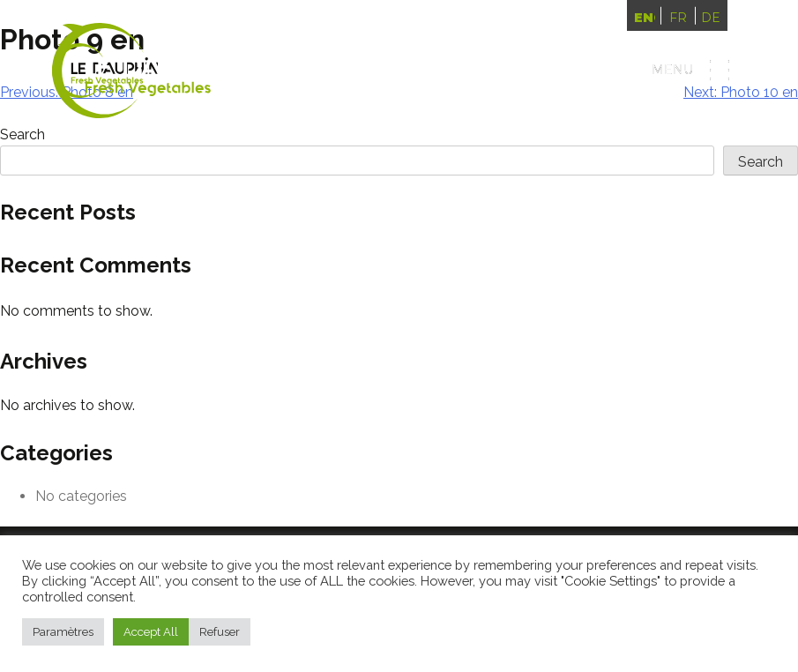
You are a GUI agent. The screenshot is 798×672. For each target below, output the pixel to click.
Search (761, 162)
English (645, 18)
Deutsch (711, 18)
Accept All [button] (151, 632)
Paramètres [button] (63, 632)
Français (678, 18)
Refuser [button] (220, 632)
